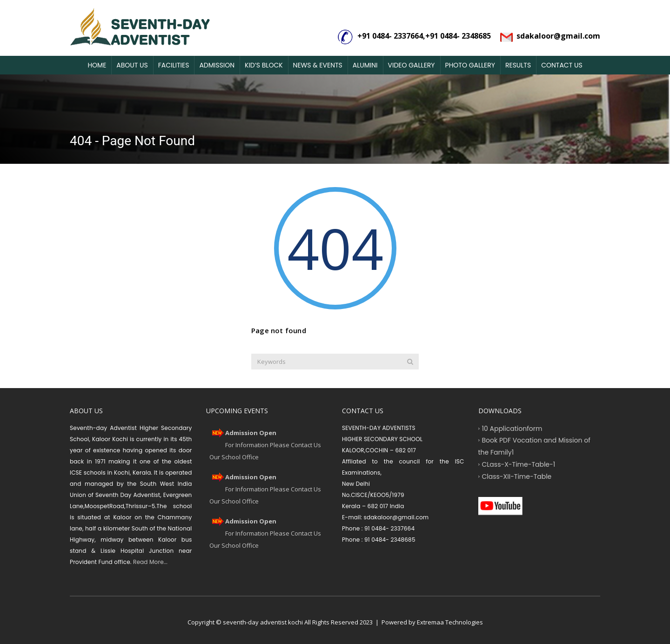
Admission (217, 65)
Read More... (150, 562)
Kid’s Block (264, 65)
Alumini (365, 65)
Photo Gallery (470, 65)
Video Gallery (412, 65)
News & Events (318, 65)
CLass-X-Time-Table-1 (519, 464)
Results (518, 65)
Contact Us (562, 65)
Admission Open (251, 433)
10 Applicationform (512, 428)
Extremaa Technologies (450, 622)
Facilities (174, 65)
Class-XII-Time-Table (517, 476)
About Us (132, 65)
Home (97, 65)
